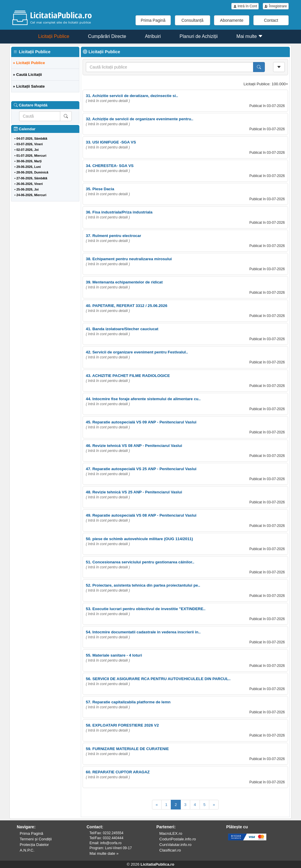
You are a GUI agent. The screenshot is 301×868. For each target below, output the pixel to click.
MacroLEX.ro (171, 833)
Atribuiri (153, 36)
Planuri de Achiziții (199, 36)
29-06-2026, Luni (29, 167)
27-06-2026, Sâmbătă (32, 178)
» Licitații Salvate (29, 86)
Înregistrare (276, 6)
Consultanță (192, 20)
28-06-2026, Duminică (32, 172)
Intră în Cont (245, 6)
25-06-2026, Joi (28, 189)
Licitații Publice (54, 36)
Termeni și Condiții (36, 839)
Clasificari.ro (170, 850)
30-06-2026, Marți (29, 161)
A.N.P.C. (27, 850)
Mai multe (250, 36)
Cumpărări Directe (107, 36)
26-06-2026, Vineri (30, 184)
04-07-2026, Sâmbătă (32, 138)
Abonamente (232, 20)
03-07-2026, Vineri (30, 144)
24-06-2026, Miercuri (31, 195)
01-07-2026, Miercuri (31, 156)
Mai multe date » (104, 853)
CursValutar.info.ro (175, 845)
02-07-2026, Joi (28, 150)
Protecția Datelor (34, 845)
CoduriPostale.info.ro (178, 839)
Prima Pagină (153, 20)
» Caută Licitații (27, 75)
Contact (271, 20)
